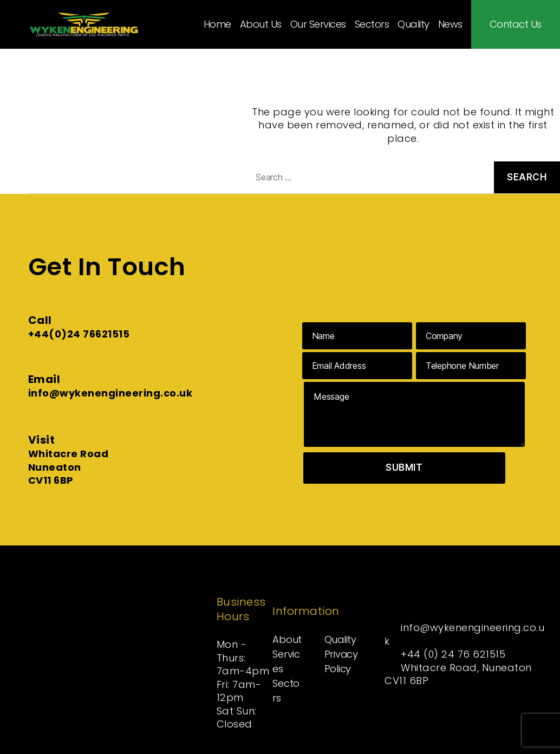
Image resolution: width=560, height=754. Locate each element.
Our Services (318, 24)
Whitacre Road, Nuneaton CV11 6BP (459, 674)
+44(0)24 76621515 (79, 334)
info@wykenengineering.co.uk (110, 393)
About (287, 639)
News (450, 24)
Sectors (372, 24)
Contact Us (516, 24)
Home (217, 24)
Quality (414, 24)
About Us (261, 24)
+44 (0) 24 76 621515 (454, 654)
